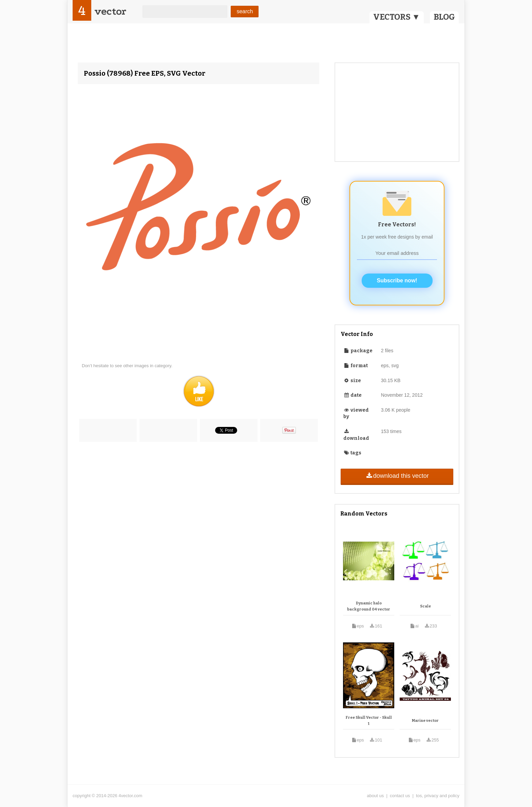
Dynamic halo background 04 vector (369, 606)
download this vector (397, 476)
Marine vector (425, 721)
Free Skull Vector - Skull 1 (369, 721)
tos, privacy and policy (438, 796)
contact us (400, 796)
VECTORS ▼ (397, 17)
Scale (425, 606)
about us (375, 796)
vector (110, 11)
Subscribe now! (397, 280)
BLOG (444, 17)
